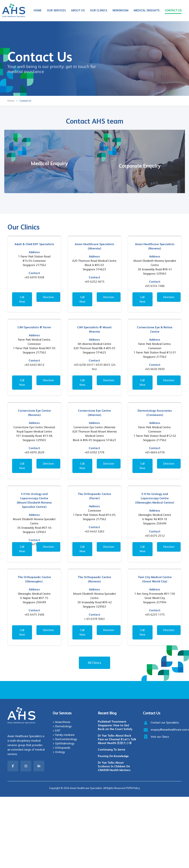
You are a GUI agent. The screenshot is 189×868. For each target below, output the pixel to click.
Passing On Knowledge (113, 756)
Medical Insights (147, 10)
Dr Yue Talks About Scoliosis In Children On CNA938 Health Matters (114, 766)
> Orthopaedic (62, 748)
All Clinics (94, 663)
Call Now (22, 299)
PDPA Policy (133, 788)
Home (38, 10)
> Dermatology (62, 726)
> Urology (59, 752)
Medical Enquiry (49, 163)
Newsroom (120, 10)
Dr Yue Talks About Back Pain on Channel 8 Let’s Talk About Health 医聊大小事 (117, 739)
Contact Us (173, 10)
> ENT (57, 731)
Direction (48, 297)
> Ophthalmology (64, 743)
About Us (78, 10)
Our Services (56, 10)
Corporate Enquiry (140, 166)
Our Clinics (99, 10)
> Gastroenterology (65, 739)
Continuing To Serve (112, 750)
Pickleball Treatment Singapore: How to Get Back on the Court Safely (115, 725)
